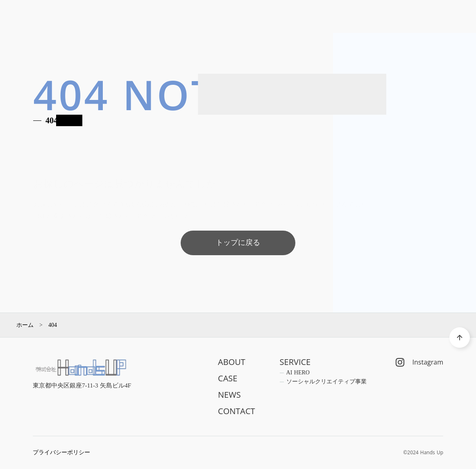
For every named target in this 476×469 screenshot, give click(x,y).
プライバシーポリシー (61, 452)
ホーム (25, 325)
